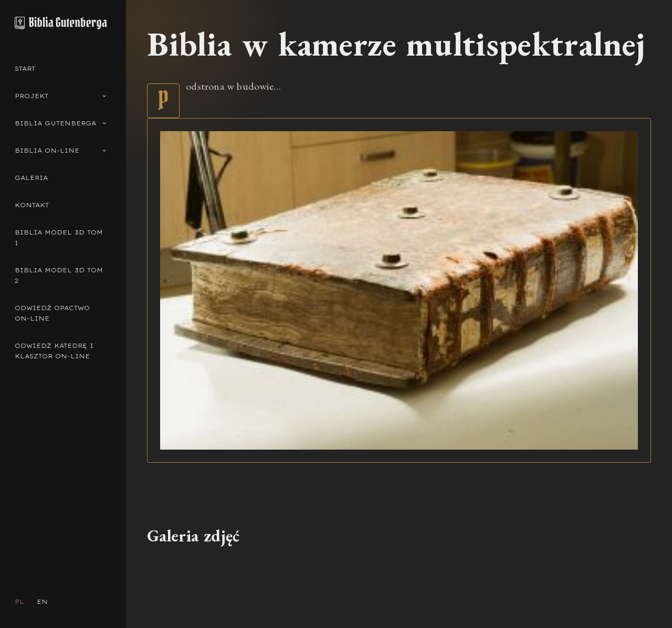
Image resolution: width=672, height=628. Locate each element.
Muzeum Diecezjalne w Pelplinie (395, 603)
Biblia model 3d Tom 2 (59, 275)
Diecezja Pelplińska (323, 603)
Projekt (61, 96)
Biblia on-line (61, 151)
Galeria (31, 178)
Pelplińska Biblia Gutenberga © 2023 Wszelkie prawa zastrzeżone (211, 603)
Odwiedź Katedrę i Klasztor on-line (54, 351)
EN (42, 602)
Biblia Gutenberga (61, 124)
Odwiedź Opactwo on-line (52, 313)
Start (25, 69)
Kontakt (32, 205)
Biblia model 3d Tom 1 (59, 238)
